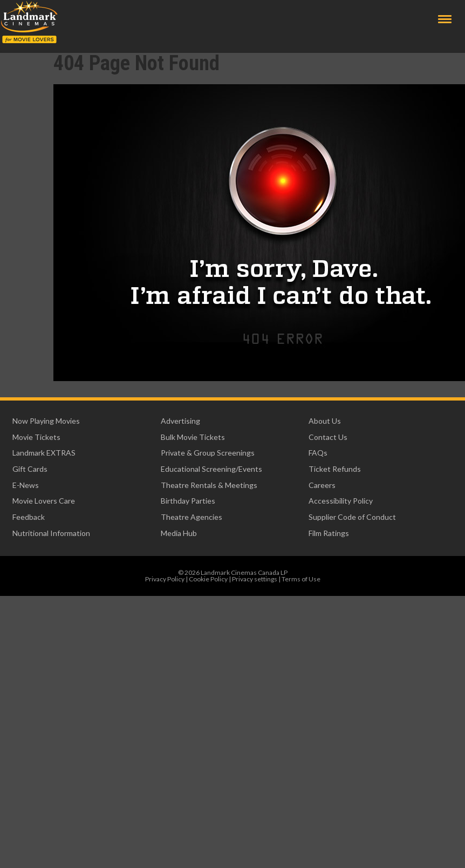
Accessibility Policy (341, 501)
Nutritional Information (51, 533)
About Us (325, 421)
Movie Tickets (36, 437)
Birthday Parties (188, 501)
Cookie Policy (208, 579)
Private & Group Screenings (208, 453)
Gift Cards (30, 469)
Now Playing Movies (46, 421)
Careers (322, 485)
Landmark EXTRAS (44, 453)
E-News (26, 485)
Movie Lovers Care (44, 501)
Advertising (180, 421)
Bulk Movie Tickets (193, 437)
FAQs (318, 453)
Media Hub (179, 533)
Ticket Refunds (335, 469)
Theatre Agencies (192, 517)
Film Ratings (329, 533)
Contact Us (328, 437)
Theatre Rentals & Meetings (209, 485)
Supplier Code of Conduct (352, 517)
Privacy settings (255, 579)
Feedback (29, 517)
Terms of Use (301, 579)
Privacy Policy (165, 579)
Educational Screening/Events (211, 469)
